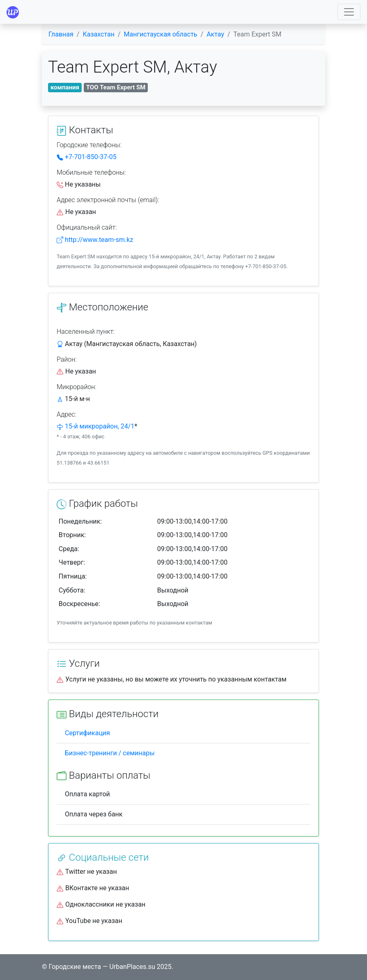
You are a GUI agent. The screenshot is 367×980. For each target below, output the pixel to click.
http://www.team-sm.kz (95, 240)
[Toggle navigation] (349, 12)
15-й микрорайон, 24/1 (100, 426)
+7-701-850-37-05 (87, 157)
